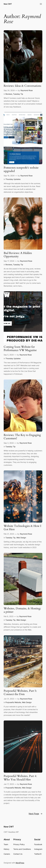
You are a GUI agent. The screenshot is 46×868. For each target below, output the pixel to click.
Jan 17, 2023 (9, 784)
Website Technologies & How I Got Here (22, 528)
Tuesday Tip (18, 94)
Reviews (9, 94)
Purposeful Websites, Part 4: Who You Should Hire (20, 778)
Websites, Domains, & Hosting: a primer (22, 610)
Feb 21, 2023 (9, 534)
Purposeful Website (13, 702)
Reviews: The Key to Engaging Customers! (22, 437)
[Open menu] (41, 4)
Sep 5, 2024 (9, 355)
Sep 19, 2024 (9, 176)
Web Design (21, 538)
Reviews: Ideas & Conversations (22, 86)
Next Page (36, 814)
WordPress (20, 863)
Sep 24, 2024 (9, 90)
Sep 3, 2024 (9, 443)
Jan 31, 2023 (9, 699)
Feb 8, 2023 (9, 616)
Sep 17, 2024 (9, 261)
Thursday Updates (13, 179)
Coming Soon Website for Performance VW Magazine (20, 349)
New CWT (8, 4)
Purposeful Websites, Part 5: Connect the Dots (20, 693)
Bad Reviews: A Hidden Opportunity (18, 255)
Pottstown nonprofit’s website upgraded (21, 169)
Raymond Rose (27, 90)
